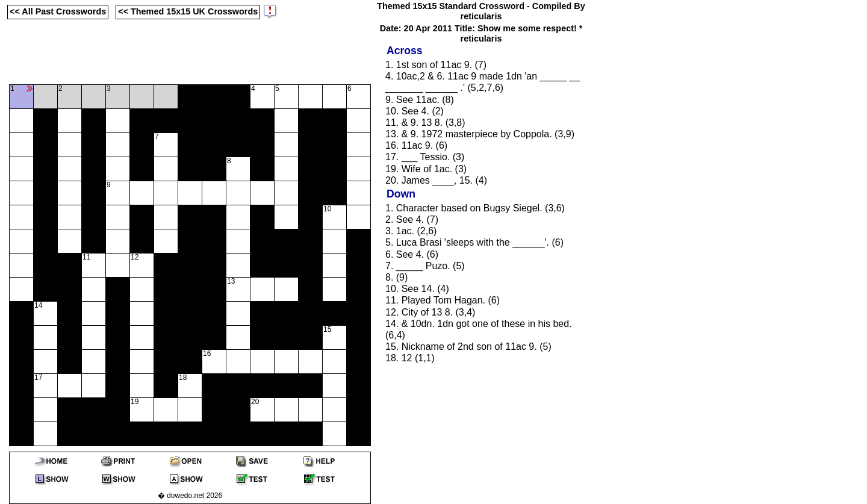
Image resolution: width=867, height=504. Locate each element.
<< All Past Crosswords (58, 11)
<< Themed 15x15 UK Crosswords (188, 11)
